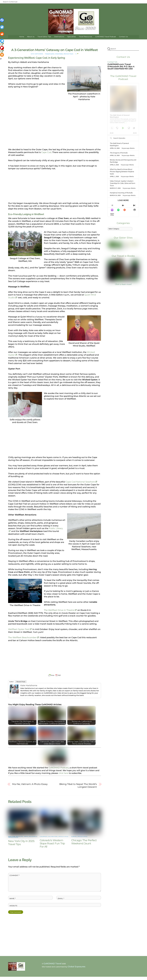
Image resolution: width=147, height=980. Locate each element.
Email (61, 897)
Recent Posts (21, 685)
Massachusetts (50, 57)
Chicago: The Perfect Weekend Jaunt (84, 840)
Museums (20, 835)
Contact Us (123, 40)
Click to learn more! (123, 276)
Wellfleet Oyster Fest (19, 632)
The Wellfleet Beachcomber (22, 641)
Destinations (59, 40)
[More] (2, 55)
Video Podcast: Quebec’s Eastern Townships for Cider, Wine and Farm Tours (123, 187)
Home (22, 40)
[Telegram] (2, 42)
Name (13, 897)
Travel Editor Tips (44, 40)
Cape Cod (46, 156)
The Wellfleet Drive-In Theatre (59, 613)
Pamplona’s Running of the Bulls (121, 196)
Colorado (44, 835)
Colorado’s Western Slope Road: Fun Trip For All (52, 842)
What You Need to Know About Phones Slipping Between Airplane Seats (122, 175)
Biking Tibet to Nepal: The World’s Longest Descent (78, 789)
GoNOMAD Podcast (59, 771)
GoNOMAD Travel (53, 962)
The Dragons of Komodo (119, 156)
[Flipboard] (2, 49)
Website (13, 904)
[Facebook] (2, 22)
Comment (15, 874)
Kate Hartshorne (37, 57)
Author (12, 685)
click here (63, 776)
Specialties (72, 40)
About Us (31, 40)
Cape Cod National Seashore (80, 485)
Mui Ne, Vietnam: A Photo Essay (30, 787)
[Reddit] (2, 35)
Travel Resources (85, 40)
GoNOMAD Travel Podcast (106, 40)
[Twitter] (2, 29)
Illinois (74, 835)
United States (59, 57)
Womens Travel (68, 57)
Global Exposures (76, 965)
